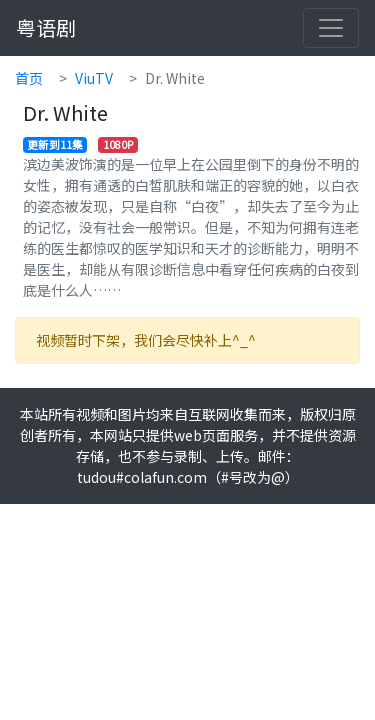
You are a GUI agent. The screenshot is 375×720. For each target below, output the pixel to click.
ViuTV (94, 78)
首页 (29, 78)
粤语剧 (46, 27)
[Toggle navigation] (331, 28)
